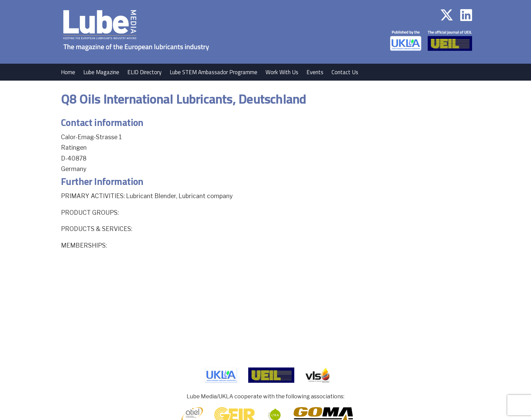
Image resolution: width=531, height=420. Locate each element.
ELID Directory (144, 72)
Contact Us (345, 72)
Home (68, 72)
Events (315, 72)
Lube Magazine (101, 72)
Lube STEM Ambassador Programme (214, 72)
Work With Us (282, 72)
